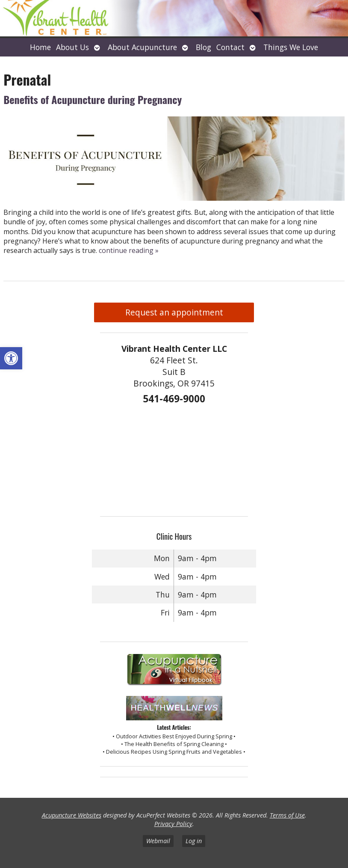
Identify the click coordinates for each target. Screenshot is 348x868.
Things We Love (291, 47)
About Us (72, 47)
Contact (230, 47)
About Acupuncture (142, 47)
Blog (203, 47)
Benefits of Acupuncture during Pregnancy (93, 99)
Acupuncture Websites (72, 815)
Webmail (158, 841)
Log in (194, 841)
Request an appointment (174, 312)
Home (40, 47)
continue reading (129, 250)
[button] (11, 358)
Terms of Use (287, 815)
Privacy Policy (173, 824)
